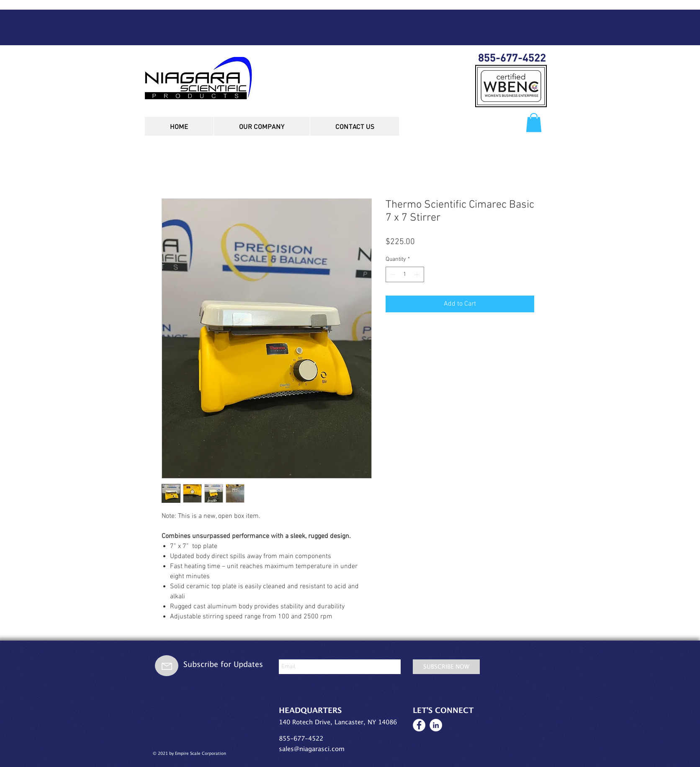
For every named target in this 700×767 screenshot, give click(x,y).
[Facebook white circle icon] (419, 725)
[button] (534, 122)
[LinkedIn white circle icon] (436, 725)
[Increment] (418, 274)
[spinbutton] (405, 274)
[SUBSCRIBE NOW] (446, 667)
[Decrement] (392, 274)
